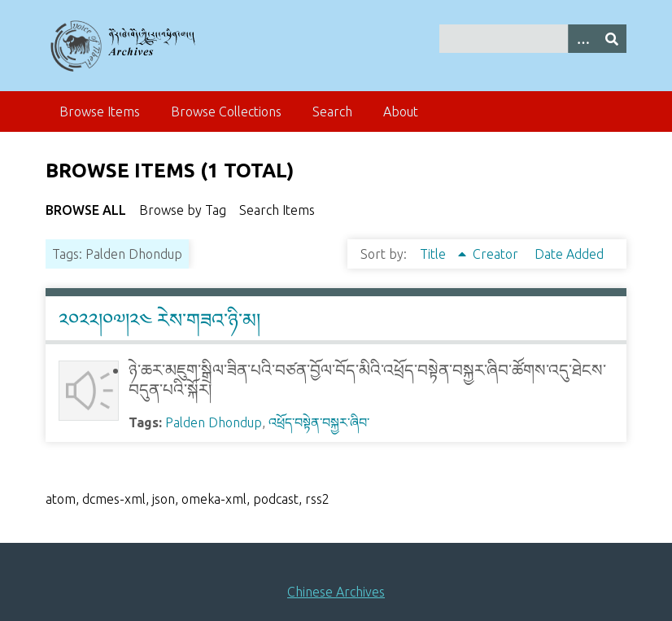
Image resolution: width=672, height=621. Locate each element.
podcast (276, 499)
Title (434, 254)
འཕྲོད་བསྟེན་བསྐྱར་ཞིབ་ (319, 422)
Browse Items (100, 112)
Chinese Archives (336, 592)
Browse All (86, 210)
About (401, 112)
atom (61, 499)
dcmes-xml (114, 499)
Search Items (277, 210)
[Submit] (612, 39)
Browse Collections (226, 112)
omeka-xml (214, 499)
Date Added (569, 254)
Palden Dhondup (214, 422)
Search (332, 112)
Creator (497, 254)
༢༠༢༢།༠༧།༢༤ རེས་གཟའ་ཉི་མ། (159, 320)
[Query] (533, 39)
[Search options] (583, 39)
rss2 (317, 499)
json (164, 499)
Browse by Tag (183, 210)
